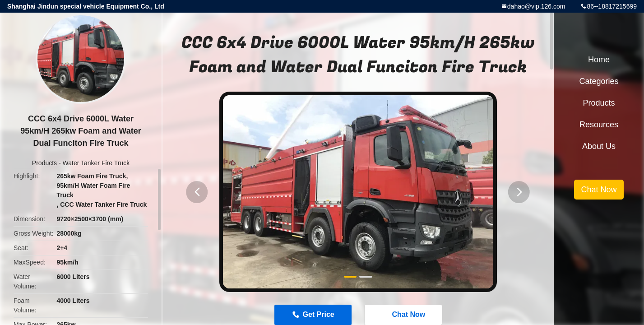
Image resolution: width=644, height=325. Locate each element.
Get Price (318, 314)
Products (44, 163)
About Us (599, 146)
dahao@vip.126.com (536, 6)
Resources (599, 125)
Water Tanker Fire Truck (96, 163)
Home (599, 60)
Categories (599, 81)
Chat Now (404, 314)
